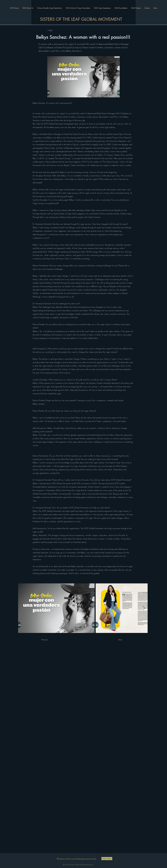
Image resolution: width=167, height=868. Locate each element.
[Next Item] (144, 608)
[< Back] (54, 30)
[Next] (118, 640)
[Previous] (48, 640)
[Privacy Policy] (107, 859)
